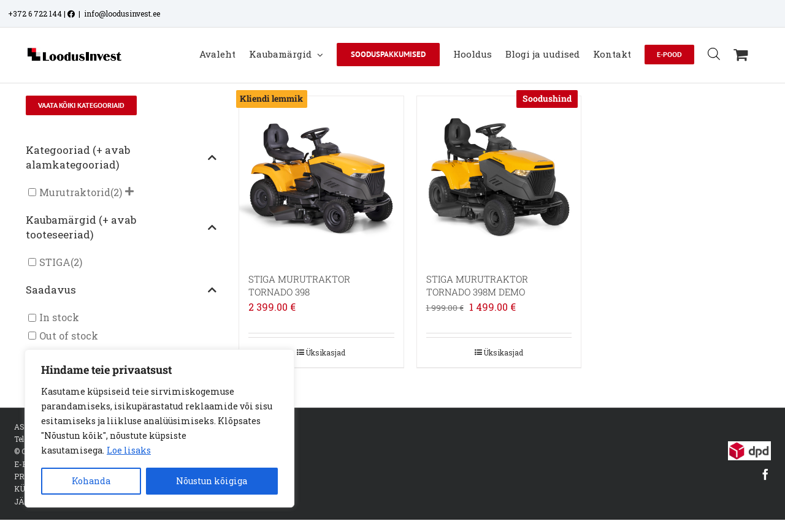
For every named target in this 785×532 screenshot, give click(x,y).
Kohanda (91, 481)
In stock (59, 318)
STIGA (55, 262)
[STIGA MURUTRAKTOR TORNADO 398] (321, 178)
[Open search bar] (714, 54)
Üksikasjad (325, 352)
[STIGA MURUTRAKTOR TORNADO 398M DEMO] (499, 178)
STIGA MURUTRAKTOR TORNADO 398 (299, 285)
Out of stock (69, 336)
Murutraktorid (75, 192)
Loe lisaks (129, 450)
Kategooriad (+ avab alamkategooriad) (121, 157)
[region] (159, 428)
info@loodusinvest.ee (122, 13)
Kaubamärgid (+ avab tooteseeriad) (121, 227)
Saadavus (121, 290)
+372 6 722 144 (35, 13)
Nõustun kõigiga (212, 481)
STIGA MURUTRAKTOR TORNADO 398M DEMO (477, 285)
